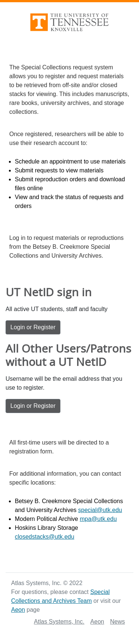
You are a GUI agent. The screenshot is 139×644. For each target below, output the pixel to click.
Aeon (18, 610)
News (118, 622)
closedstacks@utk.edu (44, 537)
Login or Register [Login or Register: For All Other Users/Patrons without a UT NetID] (33, 406)
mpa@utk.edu (98, 519)
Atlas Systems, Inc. (59, 622)
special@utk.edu (100, 510)
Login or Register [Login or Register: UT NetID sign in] (33, 327)
